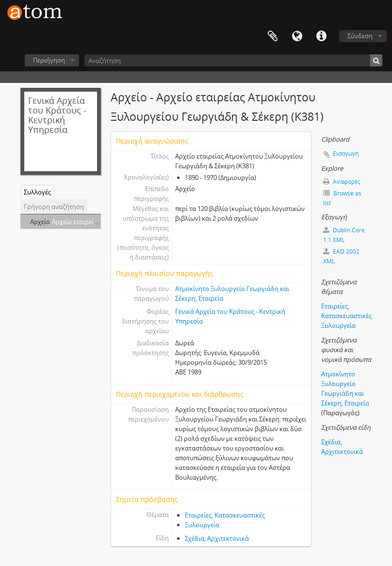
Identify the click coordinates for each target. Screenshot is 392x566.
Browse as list (342, 198)
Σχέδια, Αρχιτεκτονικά (217, 538)
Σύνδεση (360, 36)
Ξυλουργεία (202, 525)
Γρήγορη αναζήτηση (54, 207)
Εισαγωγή (346, 154)
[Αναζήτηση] (233, 60)
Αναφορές (342, 182)
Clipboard (273, 36)
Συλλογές (37, 192)
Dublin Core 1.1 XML (344, 235)
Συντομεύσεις (321, 36)
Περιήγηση (49, 60)
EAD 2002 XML (341, 256)
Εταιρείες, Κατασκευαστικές (225, 515)
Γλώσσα (297, 36)
